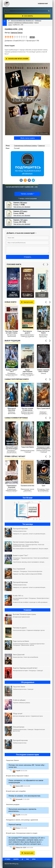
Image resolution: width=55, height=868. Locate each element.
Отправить (27, 257)
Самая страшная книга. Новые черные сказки (43, 371)
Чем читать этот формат (22, 207)
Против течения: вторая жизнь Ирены (27, 409)
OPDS (34, 859)
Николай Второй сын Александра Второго (12, 448)
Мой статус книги (28, 138)
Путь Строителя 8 (43, 408)
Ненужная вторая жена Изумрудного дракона (43, 448)
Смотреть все (27, 302)
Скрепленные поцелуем (12, 486)
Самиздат (42, 146)
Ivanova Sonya (16, 33)
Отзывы (7, 859)
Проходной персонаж (12, 409)
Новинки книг (43, 4)
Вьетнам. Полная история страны (12, 332)
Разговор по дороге (27, 332)
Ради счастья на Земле (43, 332)
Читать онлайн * (27, 194)
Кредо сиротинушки (27, 371)
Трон (43, 486)
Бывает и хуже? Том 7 (12, 371)
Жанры (16, 859)
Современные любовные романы (25, 146)
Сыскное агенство (27, 486)
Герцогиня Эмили (27, 447)
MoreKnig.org (18, 4)
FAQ (27, 859)
